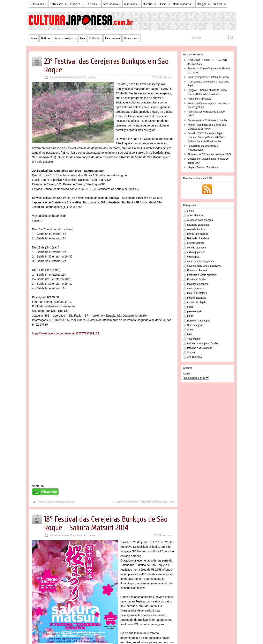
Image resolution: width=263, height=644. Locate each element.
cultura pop (193, 257)
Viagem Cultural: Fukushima (203, 167)
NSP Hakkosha (66, 633)
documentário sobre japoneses (204, 266)
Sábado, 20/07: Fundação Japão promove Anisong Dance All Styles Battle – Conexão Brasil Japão (206, 137)
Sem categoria (195, 325)
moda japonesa (196, 289)
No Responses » (164, 77)
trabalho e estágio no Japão (202, 343)
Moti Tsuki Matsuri (197, 293)
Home (34, 38)
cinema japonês (196, 243)
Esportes (77, 5)
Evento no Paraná (197, 270)
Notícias (46, 38)
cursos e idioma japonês (200, 261)
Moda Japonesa (184, 5)
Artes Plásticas (195, 216)
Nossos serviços (65, 39)
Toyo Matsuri (194, 339)
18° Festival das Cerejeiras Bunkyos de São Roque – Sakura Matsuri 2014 (106, 376)
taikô (190, 334)
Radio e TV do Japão (199, 321)
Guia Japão (132, 5)
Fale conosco (112, 38)
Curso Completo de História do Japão (208, 77)
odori (190, 307)
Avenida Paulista (196, 229)
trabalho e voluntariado (200, 348)
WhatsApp (49, 345)
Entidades (95, 38)
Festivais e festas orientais (83, 77)
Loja (82, 38)
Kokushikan (156, 621)
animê (191, 211)
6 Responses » (165, 388)
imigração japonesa (198, 284)
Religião (204, 5)
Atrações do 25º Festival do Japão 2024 (209, 154)
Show (190, 330)
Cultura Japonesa (57, 355)
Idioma (164, 5)
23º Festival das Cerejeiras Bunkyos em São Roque (106, 66)
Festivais (93, 5)
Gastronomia (112, 5)
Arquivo (187, 374)
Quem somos (131, 38)
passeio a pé (194, 311)
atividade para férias (59, 77)
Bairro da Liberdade (198, 238)
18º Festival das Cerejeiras (127, 621)
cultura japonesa (196, 252)
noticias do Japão (197, 302)
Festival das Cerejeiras (150, 355)
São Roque (169, 355)
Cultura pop (39, 5)
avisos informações (198, 234)
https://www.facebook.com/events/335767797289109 (66, 329)
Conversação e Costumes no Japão (207, 120)
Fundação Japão (196, 280)
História (150, 5)
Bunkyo (134, 355)
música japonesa (196, 298)
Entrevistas (59, 5)
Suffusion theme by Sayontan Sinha (211, 633)
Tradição (220, 5)
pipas (190, 316)
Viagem (191, 353)
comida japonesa (197, 248)
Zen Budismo (194, 357)
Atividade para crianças (200, 220)
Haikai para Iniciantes (199, 99)
